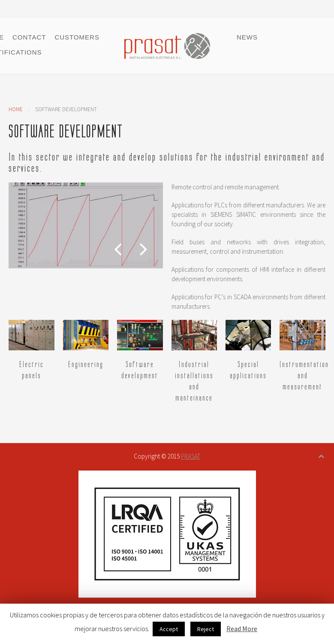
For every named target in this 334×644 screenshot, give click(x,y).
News (247, 37)
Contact (29, 37)
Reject (206, 629)
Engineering (86, 365)
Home (16, 109)
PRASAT (191, 456)
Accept (169, 629)
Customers (77, 37)
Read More (242, 629)
